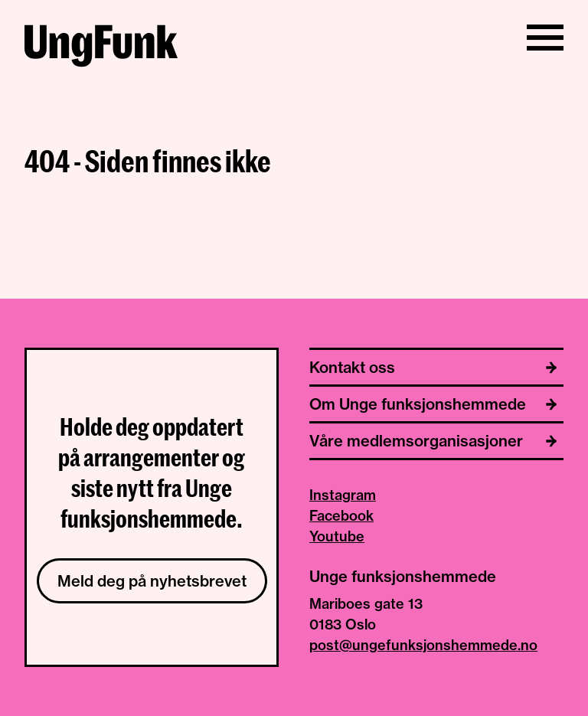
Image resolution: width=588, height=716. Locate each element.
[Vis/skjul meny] (545, 38)
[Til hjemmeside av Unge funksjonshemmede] (101, 48)
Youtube (337, 536)
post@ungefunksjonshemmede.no (423, 645)
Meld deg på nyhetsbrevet (152, 581)
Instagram (343, 495)
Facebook (341, 516)
